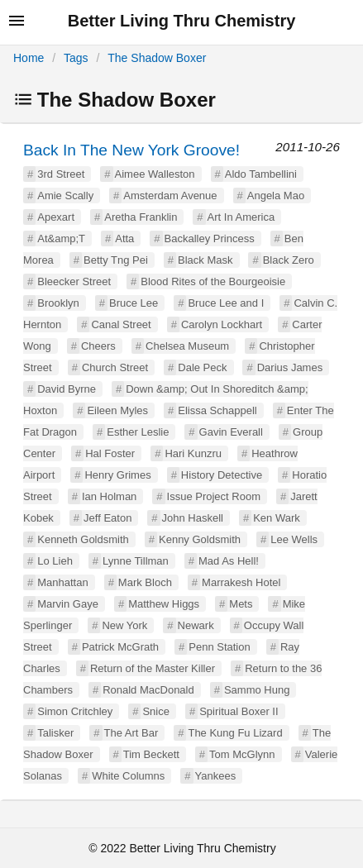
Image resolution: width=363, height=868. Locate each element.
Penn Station (219, 647)
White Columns (128, 776)
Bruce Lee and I (226, 303)
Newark (196, 625)
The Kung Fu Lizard (235, 733)
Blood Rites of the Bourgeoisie (213, 281)
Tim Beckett (151, 754)
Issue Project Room (214, 496)
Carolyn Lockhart (222, 324)
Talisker (55, 733)
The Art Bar (131, 733)
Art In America (241, 217)
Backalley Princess (210, 238)
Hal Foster (110, 453)
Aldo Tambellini (261, 174)
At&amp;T (61, 238)
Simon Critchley (75, 711)
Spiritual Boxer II (239, 711)
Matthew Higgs (164, 604)
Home (29, 58)
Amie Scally (65, 196)
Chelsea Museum (187, 346)
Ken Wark (277, 518)
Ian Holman (109, 496)
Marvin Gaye (68, 604)
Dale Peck (202, 367)
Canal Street (121, 324)
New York (124, 625)
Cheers (98, 346)
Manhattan (62, 582)
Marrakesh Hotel (241, 582)
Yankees (216, 776)
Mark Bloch (145, 582)
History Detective (222, 475)
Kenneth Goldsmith (83, 539)
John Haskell (193, 518)
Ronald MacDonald (148, 690)
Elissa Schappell (217, 410)
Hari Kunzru (193, 453)
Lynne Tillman (136, 561)
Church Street (115, 367)
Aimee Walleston (155, 174)
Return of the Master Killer (153, 668)
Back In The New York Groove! (131, 150)
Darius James (290, 367)
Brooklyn (58, 303)
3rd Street (61, 174)
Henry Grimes (117, 475)
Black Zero (289, 260)
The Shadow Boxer (157, 58)
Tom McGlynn (242, 754)
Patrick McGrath (120, 647)
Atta (124, 238)
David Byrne (67, 389)
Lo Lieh (55, 561)
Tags (76, 58)
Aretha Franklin (141, 217)
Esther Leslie (138, 432)
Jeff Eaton (107, 518)
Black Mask (205, 260)
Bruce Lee (134, 303)
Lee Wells (294, 539)
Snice (156, 711)
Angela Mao (276, 196)
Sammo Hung (257, 690)
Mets (241, 604)
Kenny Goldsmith (200, 539)
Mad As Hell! (229, 561)
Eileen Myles (117, 410)
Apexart (56, 217)
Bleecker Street (74, 281)
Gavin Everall (231, 432)
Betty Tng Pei (116, 260)
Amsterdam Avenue (170, 196)
